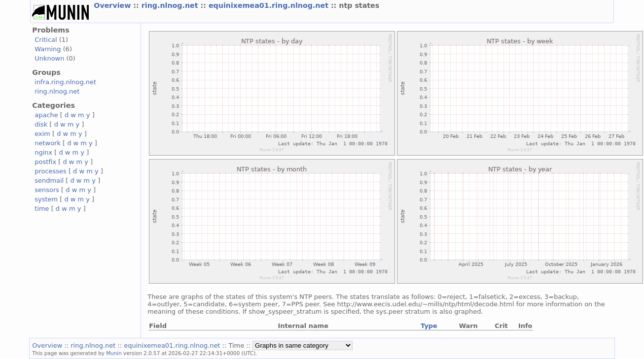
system (46, 199)
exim (42, 134)
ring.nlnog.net (171, 5)
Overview (113, 5)
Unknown (49, 58)
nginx (43, 152)
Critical (46, 40)
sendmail (49, 180)
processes (51, 171)
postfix (45, 162)
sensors (47, 190)
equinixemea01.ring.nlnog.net (270, 5)
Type (429, 326)
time (42, 209)
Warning (48, 49)
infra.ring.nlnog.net (65, 82)
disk (41, 124)
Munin (114, 353)
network (48, 143)
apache (46, 115)
